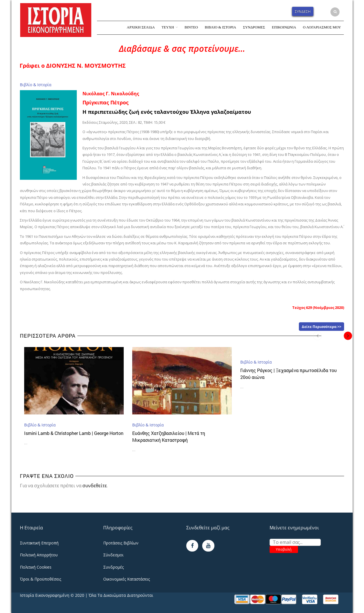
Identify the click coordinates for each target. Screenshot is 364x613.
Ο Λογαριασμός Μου (322, 27)
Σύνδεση (303, 11)
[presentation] (318, 336)
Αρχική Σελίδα (141, 27)
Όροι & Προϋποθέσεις (41, 579)
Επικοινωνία (284, 27)
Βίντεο (191, 27)
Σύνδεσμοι (113, 555)
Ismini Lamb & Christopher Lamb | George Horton (74, 433)
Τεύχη (168, 27)
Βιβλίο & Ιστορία (220, 27)
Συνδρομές (254, 27)
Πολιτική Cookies (36, 567)
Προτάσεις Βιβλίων (121, 543)
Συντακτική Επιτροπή (39, 543)
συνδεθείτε (95, 486)
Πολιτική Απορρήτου (39, 555)
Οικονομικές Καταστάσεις (127, 579)
